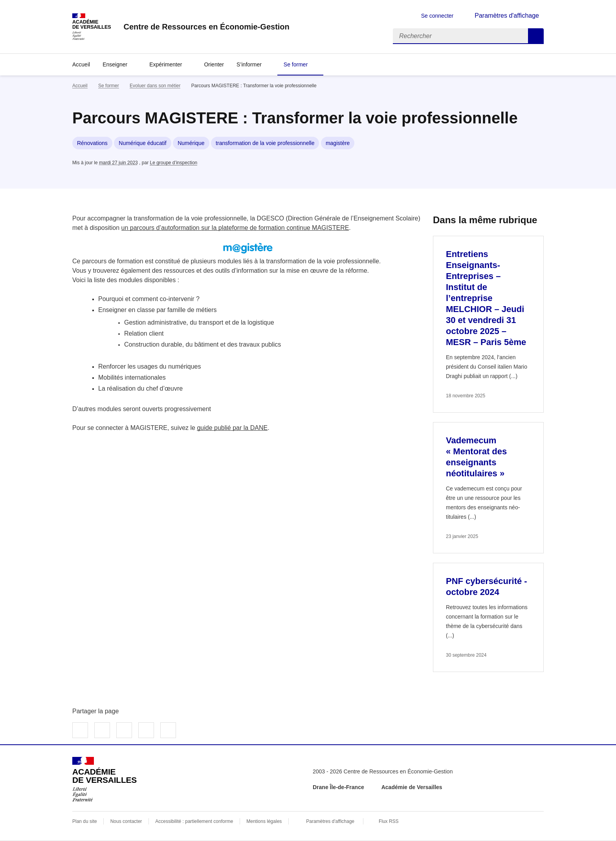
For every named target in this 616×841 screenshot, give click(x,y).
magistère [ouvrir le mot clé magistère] (338, 143)
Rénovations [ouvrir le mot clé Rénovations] (92, 143)
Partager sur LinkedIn (124, 730)
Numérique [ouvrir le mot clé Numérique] (191, 143)
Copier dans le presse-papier (168, 730)
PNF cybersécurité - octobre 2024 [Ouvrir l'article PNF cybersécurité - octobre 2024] (487, 587)
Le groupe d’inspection (173, 163)
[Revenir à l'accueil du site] (104, 779)
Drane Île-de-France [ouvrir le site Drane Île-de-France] (338, 787)
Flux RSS (389, 821)
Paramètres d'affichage (330, 821)
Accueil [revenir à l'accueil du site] (81, 64)
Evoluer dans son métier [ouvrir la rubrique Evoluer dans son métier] (155, 86)
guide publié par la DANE (232, 428)
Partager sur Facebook (80, 730)
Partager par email (146, 730)
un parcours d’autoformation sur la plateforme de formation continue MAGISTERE (235, 228)
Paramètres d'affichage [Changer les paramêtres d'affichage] (507, 16)
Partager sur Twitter (102, 730)
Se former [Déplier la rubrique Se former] (296, 64)
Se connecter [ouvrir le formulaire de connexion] (437, 16)
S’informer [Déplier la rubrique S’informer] (249, 64)
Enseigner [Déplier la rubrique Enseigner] (115, 64)
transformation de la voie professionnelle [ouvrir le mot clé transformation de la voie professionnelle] (265, 143)
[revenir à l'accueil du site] (206, 27)
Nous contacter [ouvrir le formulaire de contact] (126, 821)
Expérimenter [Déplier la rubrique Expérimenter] (166, 64)
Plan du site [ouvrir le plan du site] (85, 821)
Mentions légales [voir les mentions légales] (264, 821)
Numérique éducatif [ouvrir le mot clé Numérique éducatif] (142, 143)
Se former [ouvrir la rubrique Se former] (109, 86)
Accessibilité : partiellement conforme (194, 821)
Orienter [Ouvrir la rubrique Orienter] (214, 64)
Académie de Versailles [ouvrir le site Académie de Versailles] (412, 787)
